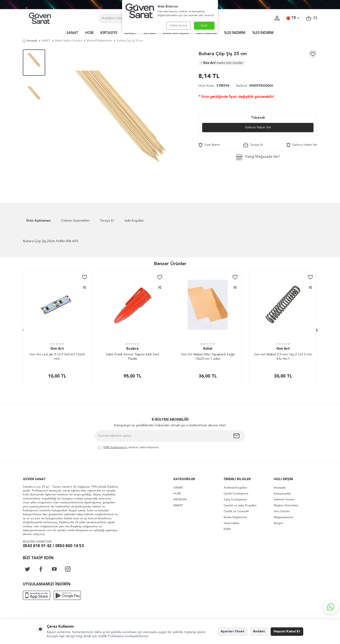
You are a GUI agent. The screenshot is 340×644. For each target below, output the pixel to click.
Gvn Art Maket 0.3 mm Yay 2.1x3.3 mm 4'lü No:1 (283, 357)
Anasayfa (30, 41)
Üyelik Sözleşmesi (236, 494)
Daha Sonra (179, 26)
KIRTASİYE (109, 33)
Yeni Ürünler (282, 511)
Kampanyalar (282, 494)
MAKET (131, 33)
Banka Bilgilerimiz (235, 517)
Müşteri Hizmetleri (286, 506)
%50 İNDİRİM (206, 33)
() (312, 18)
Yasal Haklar (231, 523)
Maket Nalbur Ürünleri (69, 41)
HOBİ (89, 33)
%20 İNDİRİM (263, 33)
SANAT (72, 33)
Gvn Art (222, 63)
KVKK (227, 529)
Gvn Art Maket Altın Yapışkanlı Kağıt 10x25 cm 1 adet (208, 357)
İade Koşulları (134, 221)
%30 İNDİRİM (235, 33)
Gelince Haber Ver (258, 127)
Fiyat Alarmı (209, 145)
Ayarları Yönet (233, 631)
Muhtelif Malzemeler (99, 41)
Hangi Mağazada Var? (258, 157)
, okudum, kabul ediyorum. (129, 448)
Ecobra (132, 349)
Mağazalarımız (284, 517)
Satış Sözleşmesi (235, 500)
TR (293, 18)
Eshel (208, 349)
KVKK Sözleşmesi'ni (115, 447)
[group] (122, 119)
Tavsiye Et (253, 145)
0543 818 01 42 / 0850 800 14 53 (53, 546)
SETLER (150, 33)
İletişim (279, 523)
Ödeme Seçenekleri (75, 221)
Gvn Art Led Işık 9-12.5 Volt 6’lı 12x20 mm (57, 357)
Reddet (259, 631)
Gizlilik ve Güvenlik (236, 511)
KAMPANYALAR (176, 33)
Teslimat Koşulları (235, 488)
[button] (23, 330)
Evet (204, 26)
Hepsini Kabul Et (287, 631)
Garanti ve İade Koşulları (240, 506)
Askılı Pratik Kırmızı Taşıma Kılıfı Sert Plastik (132, 357)
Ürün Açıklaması (38, 221)
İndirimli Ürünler (284, 500)
